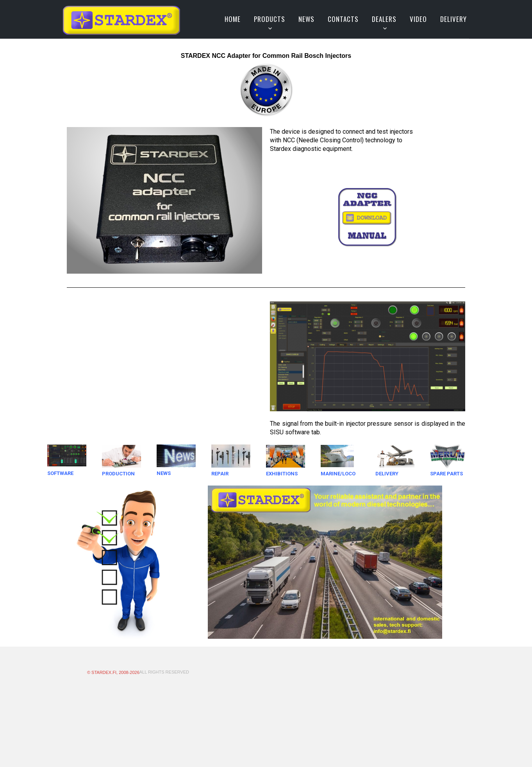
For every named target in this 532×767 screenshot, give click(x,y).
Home (233, 19)
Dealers (384, 19)
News (306, 19)
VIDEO (418, 19)
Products (270, 19)
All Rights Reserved (164, 672)
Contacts (343, 19)
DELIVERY (453, 19)
